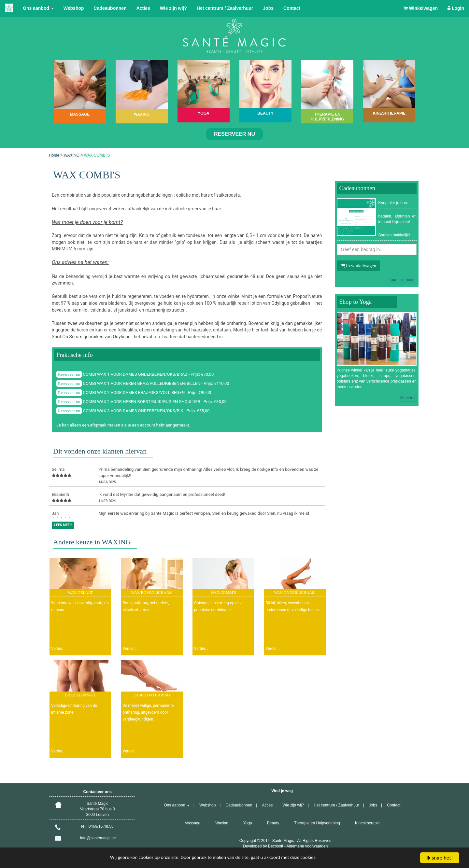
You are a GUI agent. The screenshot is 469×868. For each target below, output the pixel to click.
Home (54, 155)
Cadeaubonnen (110, 8)
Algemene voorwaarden (307, 846)
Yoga (248, 823)
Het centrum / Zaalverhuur (225, 8)
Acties (143, 8)
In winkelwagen (358, 266)
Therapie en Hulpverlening (317, 823)
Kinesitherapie (367, 823)
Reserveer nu (234, 134)
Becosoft (276, 846)
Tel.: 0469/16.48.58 (98, 826)
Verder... (58, 649)
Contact (292, 8)
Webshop (74, 8)
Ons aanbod (38, 8)
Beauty (273, 823)
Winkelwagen (421, 8)
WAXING (72, 155)
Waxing (222, 823)
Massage (193, 823)
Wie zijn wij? (173, 8)
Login (456, 8)
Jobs (268, 8)
